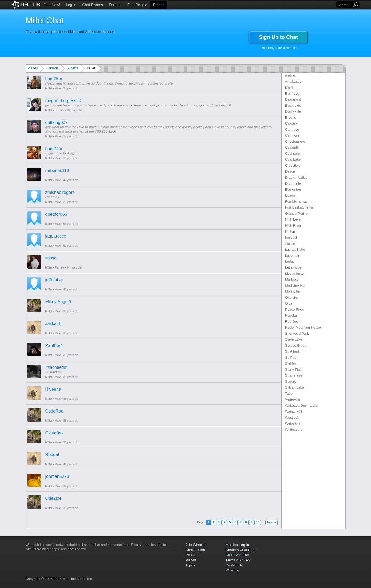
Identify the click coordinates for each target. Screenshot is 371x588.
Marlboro (292, 279)
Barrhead (292, 93)
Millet (49, 88)
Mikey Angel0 (58, 302)
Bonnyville (293, 111)
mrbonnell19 (57, 170)
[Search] (344, 5)
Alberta (73, 68)
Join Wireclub (196, 545)
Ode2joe (53, 498)
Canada (53, 68)
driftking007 (57, 122)
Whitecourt (293, 429)
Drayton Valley (296, 177)
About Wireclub (237, 555)
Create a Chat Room (242, 550)
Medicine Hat (295, 285)
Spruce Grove (296, 345)
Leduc (290, 261)
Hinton (290, 231)
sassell (52, 258)
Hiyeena (53, 389)
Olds (289, 303)
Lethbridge (293, 267)
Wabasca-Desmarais (301, 405)
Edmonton (293, 189)
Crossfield (293, 165)
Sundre (291, 381)
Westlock (292, 417)
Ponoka (291, 315)
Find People (137, 5)
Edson (290, 195)
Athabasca (293, 81)
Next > (271, 522)
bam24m (54, 149)
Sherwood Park (297, 333)
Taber (290, 393)
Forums (115, 5)
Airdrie (290, 75)
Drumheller (294, 183)
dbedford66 (56, 214)
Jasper (290, 243)
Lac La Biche (295, 249)
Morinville (292, 291)
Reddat (52, 454)
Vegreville (293, 399)
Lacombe (292, 255)
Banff (289, 87)
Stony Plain (294, 369)
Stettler (291, 363)
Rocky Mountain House (303, 327)
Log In (71, 5)
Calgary (291, 123)
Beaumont (293, 99)
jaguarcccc (56, 236)
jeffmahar (54, 280)
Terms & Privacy (238, 560)
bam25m (54, 79)
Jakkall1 (53, 323)
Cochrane (293, 153)
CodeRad (55, 411)
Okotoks (292, 297)
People (191, 555)
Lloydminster (295, 273)
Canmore (292, 135)
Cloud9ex (55, 433)
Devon (290, 171)
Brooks (290, 117)
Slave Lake (294, 339)
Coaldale (292, 147)
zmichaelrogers (60, 192)
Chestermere (295, 141)
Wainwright (294, 411)
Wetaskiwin (294, 423)
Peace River (295, 309)
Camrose (292, 129)
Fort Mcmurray (296, 201)
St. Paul (291, 357)
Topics (191, 565)
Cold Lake (293, 159)
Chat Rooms (93, 5)
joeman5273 (57, 476)
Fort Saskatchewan (300, 207)
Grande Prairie (296, 213)
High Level (293, 219)
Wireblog (232, 570)
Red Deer (293, 321)
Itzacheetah (57, 367)
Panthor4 (54, 345)
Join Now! (52, 5)
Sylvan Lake (295, 387)
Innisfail (291, 237)
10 (258, 522)
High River (293, 225)
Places (159, 5)
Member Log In (237, 545)
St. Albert (292, 351)
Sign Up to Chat (278, 37)
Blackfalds (293, 105)
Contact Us (234, 565)
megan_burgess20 (63, 101)
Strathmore (294, 375)
